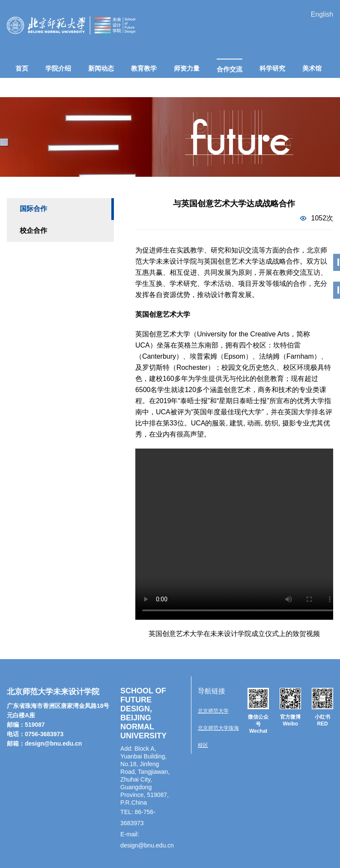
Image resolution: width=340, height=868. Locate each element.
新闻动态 (101, 68)
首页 (22, 68)
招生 (58, 88)
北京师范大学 (213, 711)
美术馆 (312, 68)
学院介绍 (58, 68)
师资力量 (187, 68)
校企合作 (33, 230)
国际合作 (33, 209)
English (322, 14)
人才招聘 (95, 88)
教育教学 (144, 68)
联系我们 (137, 88)
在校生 (25, 88)
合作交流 (230, 69)
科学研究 (272, 68)
